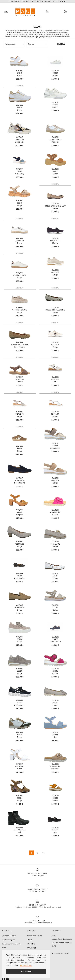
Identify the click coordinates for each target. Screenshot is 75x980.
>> (44, 853)
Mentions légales (8, 940)
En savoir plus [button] (26, 966)
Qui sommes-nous (9, 936)
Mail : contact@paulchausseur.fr (62, 938)
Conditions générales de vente (11, 946)
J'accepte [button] (26, 971)
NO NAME (31, 944)
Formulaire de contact (60, 954)
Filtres (61, 44)
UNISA (30, 940)
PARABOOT (32, 948)
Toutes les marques (34, 936)
